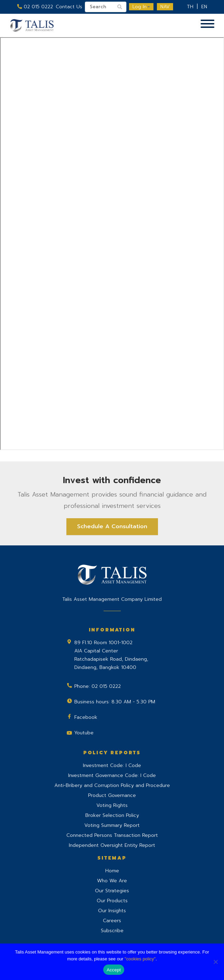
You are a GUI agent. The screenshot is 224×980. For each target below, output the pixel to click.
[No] (215, 962)
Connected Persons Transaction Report (112, 835)
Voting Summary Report (112, 825)
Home (112, 871)
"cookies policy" (140, 959)
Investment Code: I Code (112, 765)
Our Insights (112, 911)
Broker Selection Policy (112, 815)
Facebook (86, 717)
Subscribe (112, 931)
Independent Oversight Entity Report (112, 845)
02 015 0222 (35, 7)
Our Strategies (112, 891)
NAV (165, 7)
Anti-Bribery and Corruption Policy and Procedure (112, 785)
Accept (114, 970)
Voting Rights (112, 805)
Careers (112, 921)
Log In (141, 7)
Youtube (84, 733)
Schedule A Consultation (112, 526)
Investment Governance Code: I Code (112, 775)
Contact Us (69, 7)
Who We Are (112, 881)
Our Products (112, 901)
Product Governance (112, 795)
